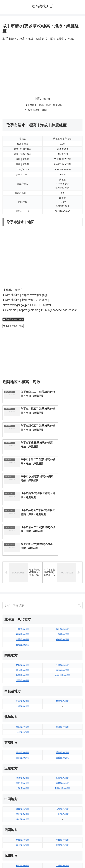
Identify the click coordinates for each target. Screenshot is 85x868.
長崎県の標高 (23, 813)
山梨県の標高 (23, 643)
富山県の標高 (23, 664)
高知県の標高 (62, 782)
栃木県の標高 (23, 607)
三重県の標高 (62, 694)
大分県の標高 (62, 802)
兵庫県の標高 (62, 715)
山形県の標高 (62, 571)
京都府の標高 (23, 720)
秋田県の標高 (62, 566)
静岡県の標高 (23, 694)
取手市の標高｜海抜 (13, 326)
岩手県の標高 (23, 576)
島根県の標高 (23, 751)
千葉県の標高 (62, 602)
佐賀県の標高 (23, 808)
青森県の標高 (23, 571)
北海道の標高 (23, 566)
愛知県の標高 (62, 689)
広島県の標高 (62, 746)
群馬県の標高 (23, 612)
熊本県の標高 (23, 818)
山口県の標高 (62, 751)
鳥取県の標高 (23, 746)
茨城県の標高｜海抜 (13, 320)
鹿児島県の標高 (62, 813)
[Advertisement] (42, 67)
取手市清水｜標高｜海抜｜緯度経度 (44, 105)
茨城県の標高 (23, 602)
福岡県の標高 (23, 802)
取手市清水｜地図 (37, 110)
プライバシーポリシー (63, 858)
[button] (79, 542)
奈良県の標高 (62, 720)
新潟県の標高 (23, 638)
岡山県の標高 (23, 756)
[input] (42, 542)
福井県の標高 (62, 664)
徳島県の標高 (23, 777)
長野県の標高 (62, 638)
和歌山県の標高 (62, 725)
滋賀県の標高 (23, 715)
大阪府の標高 (23, 725)
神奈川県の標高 (62, 612)
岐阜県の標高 (23, 689)
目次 (38, 98)
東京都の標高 (62, 607)
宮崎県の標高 (62, 808)
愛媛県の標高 (62, 777)
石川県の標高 (23, 669)
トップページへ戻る (22, 858)
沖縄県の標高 (62, 818)
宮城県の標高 (23, 582)
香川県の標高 (23, 782)
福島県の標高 (62, 576)
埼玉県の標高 (23, 617)
